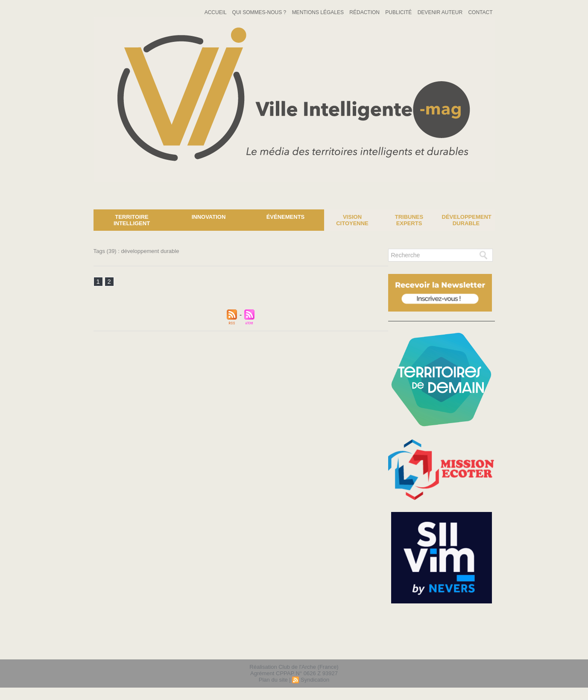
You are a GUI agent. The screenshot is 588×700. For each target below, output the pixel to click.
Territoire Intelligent (132, 220)
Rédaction (365, 12)
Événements (286, 217)
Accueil (216, 12)
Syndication (315, 680)
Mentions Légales (319, 12)
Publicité (399, 12)
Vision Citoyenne (352, 220)
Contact (480, 12)
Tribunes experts (409, 220)
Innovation (209, 217)
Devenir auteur (441, 12)
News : (10, 203)
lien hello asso (467, 648)
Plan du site (273, 680)
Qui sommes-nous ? (260, 12)
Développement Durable (467, 220)
